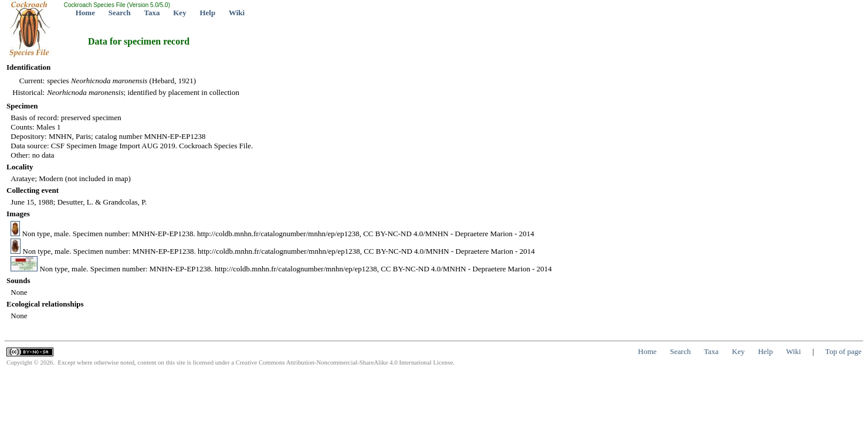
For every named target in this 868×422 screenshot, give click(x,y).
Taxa (152, 13)
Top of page (843, 351)
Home (85, 13)
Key (179, 13)
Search (120, 13)
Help (207, 13)
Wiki (237, 13)
